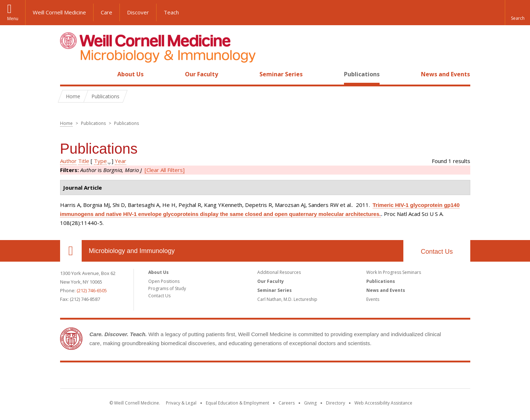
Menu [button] (13, 19)
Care (107, 12)
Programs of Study (167, 288)
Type (100, 161)
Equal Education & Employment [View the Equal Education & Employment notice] (237, 403)
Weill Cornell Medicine (59, 12)
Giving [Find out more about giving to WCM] (310, 403)
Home (68, 74)
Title (84, 161)
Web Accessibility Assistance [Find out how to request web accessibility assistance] (383, 403)
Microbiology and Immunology (132, 251)
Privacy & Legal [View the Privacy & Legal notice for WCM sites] (181, 403)
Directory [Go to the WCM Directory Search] (336, 403)
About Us (130, 74)
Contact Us (437, 252)
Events (373, 299)
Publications (362, 74)
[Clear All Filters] (165, 170)
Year (121, 161)
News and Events (445, 74)
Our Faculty (201, 74)
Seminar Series (281, 74)
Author (68, 161)
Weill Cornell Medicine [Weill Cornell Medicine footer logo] (265, 377)
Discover (138, 12)
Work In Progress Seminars (394, 272)
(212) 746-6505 (92, 290)
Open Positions (164, 281)
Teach (171, 12)
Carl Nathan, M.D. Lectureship (287, 299)
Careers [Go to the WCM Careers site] (287, 403)
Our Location (71, 251)
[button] (517, 13)
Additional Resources (279, 272)
